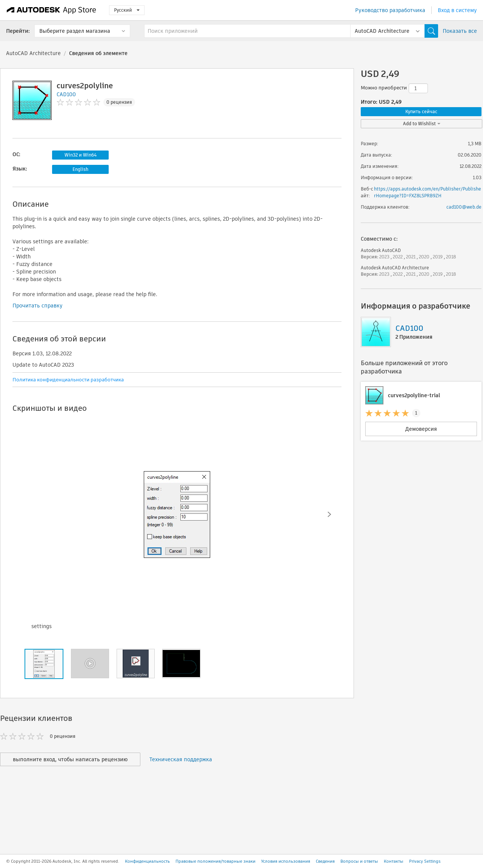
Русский (127, 10)
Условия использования (286, 861)
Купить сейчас (421, 111)
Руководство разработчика (390, 10)
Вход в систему (457, 10)
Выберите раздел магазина (75, 31)
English (80, 169)
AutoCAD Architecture (33, 53)
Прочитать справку (38, 306)
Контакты (394, 861)
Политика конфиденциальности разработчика (68, 380)
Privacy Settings (425, 861)
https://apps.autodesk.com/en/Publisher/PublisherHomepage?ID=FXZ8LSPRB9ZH (428, 192)
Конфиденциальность (147, 861)
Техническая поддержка (181, 759)
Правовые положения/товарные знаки (215, 861)
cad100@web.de (464, 207)
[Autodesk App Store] (52, 10)
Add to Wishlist (422, 124)
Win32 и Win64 (81, 155)
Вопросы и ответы (359, 861)
